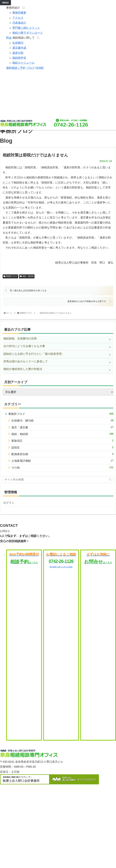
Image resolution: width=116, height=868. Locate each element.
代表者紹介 (19, 23)
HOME (40, 68)
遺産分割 (18, 53)
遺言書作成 (19, 48)
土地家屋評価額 (62, 461)
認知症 (62, 447)
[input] (58, 480)
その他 (62, 467)
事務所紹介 (14, 8)
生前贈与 (18, 43)
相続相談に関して (24, 38)
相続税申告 (19, 58)
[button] (110, 479)
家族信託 (62, 440)
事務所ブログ (10, 276)
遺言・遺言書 (62, 427)
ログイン (9, 503)
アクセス (18, 18)
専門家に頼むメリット (26, 28)
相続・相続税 (27, 276)
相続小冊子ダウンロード (28, 33)
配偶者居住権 (62, 454)
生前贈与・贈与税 (62, 420)
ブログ (31, 68)
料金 (9, 38)
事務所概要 (19, 13)
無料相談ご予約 (16, 68)
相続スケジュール (23, 63)
